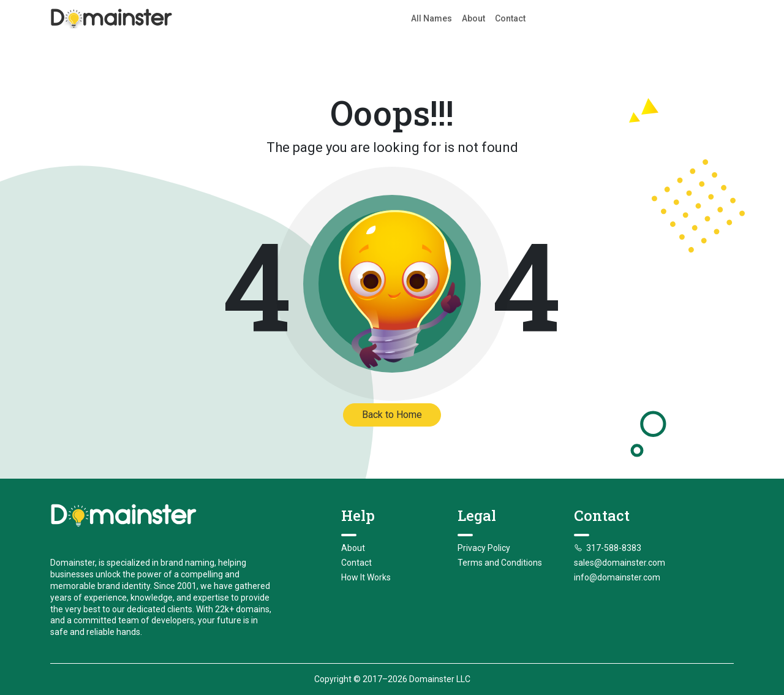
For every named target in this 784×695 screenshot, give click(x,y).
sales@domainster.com (620, 563)
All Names (432, 18)
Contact (510, 18)
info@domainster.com (617, 577)
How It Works (366, 577)
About (473, 18)
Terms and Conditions (500, 563)
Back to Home (392, 415)
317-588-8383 (608, 548)
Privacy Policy (484, 548)
